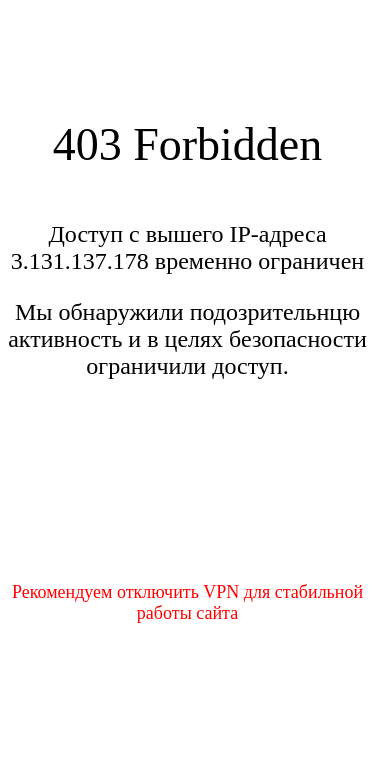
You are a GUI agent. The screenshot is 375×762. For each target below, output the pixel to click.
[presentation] (188, 493)
